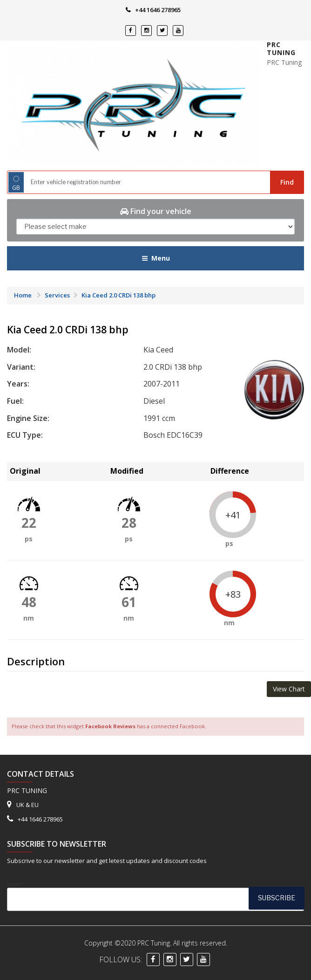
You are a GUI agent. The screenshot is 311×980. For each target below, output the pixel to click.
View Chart (289, 689)
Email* (155, 896)
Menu (156, 258)
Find (287, 182)
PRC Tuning (281, 49)
